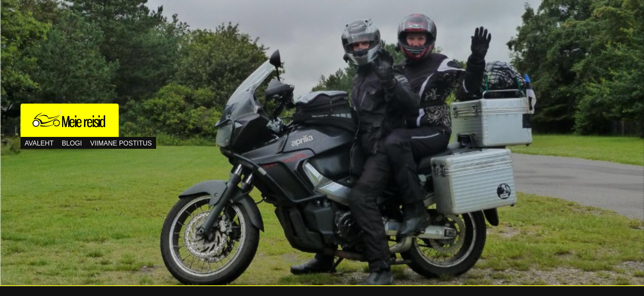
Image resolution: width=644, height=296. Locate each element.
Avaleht (39, 143)
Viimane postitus (121, 143)
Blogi (72, 143)
